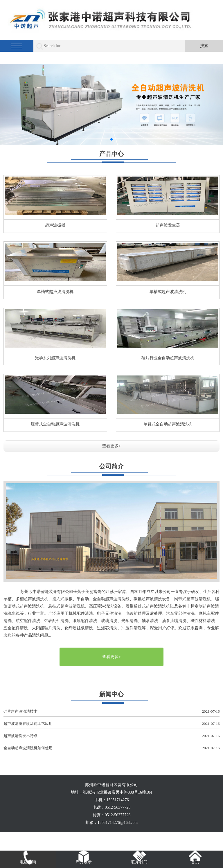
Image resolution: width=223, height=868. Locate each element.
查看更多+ (111, 446)
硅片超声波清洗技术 (112, 712)
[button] (111, 139)
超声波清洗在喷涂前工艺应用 (112, 724)
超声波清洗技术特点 (112, 736)
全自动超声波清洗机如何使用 (112, 748)
